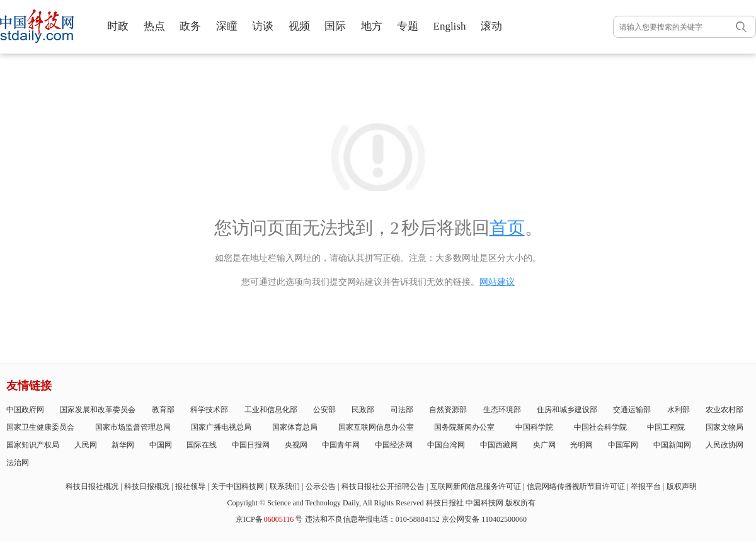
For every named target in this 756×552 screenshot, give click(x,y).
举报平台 (646, 486)
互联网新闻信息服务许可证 (476, 486)
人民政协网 (724, 445)
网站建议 (497, 282)
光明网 (581, 445)
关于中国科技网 (238, 486)
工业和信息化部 (271, 410)
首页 (507, 228)
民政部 (363, 410)
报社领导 (190, 486)
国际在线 (202, 445)
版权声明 (682, 486)
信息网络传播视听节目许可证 (576, 486)
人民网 (86, 445)
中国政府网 (25, 410)
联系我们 (285, 486)
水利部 (679, 410)
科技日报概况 (147, 486)
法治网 (18, 463)
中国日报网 (251, 445)
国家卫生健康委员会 (40, 427)
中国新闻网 (672, 445)
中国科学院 (534, 427)
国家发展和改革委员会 (98, 410)
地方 (372, 26)
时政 (118, 26)
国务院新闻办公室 (464, 427)
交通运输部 (632, 410)
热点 (154, 26)
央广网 (544, 445)
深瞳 (227, 26)
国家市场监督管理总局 (133, 427)
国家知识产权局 (33, 445)
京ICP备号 (269, 519)
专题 (408, 26)
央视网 (296, 445)
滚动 (491, 26)
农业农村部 (724, 410)
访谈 (263, 26)
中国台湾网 (446, 445)
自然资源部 (448, 410)
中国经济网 (394, 445)
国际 (335, 26)
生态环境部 (502, 410)
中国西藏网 (499, 445)
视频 (299, 26)
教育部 (163, 410)
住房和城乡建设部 (567, 410)
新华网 (123, 445)
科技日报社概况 (92, 486)
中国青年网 (341, 445)
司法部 (402, 410)
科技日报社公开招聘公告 (383, 486)
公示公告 (321, 486)
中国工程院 (666, 427)
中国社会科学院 (600, 427)
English (450, 26)
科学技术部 (209, 410)
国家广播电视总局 (221, 427)
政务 (190, 26)
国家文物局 (724, 427)
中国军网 (623, 445)
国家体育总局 (295, 427)
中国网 (161, 445)
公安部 (324, 410)
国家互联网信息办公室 (376, 427)
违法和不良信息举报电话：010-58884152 (372, 519)
